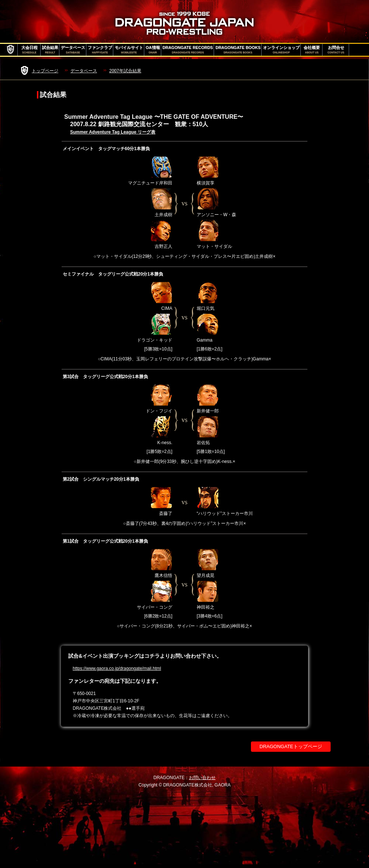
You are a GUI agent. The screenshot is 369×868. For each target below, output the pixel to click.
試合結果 (50, 50)
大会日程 (30, 50)
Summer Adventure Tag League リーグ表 (113, 132)
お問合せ (336, 50)
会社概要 (312, 50)
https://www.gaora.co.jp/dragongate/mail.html (117, 668)
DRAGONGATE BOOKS (238, 50)
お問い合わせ (202, 778)
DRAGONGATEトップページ (291, 746)
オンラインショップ (281, 50)
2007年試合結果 (125, 71)
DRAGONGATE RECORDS (188, 50)
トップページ (45, 71)
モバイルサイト (129, 50)
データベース (73, 50)
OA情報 (153, 50)
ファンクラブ (100, 50)
